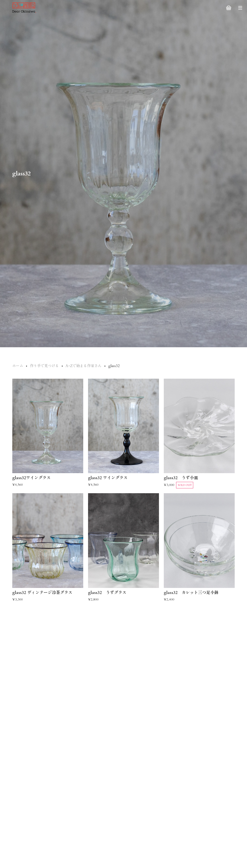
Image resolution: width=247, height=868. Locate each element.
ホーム (18, 366)
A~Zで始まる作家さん (84, 366)
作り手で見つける (44, 366)
